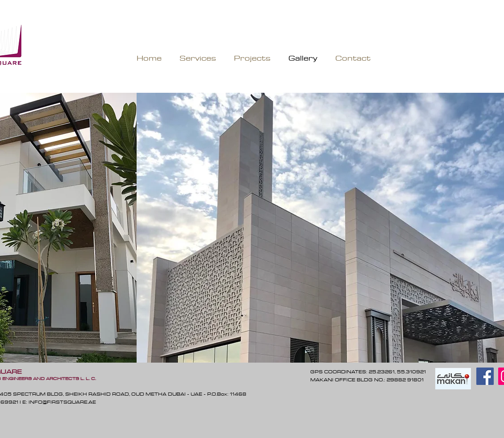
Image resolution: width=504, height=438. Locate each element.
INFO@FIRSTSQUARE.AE (62, 402)
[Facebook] (485, 376)
